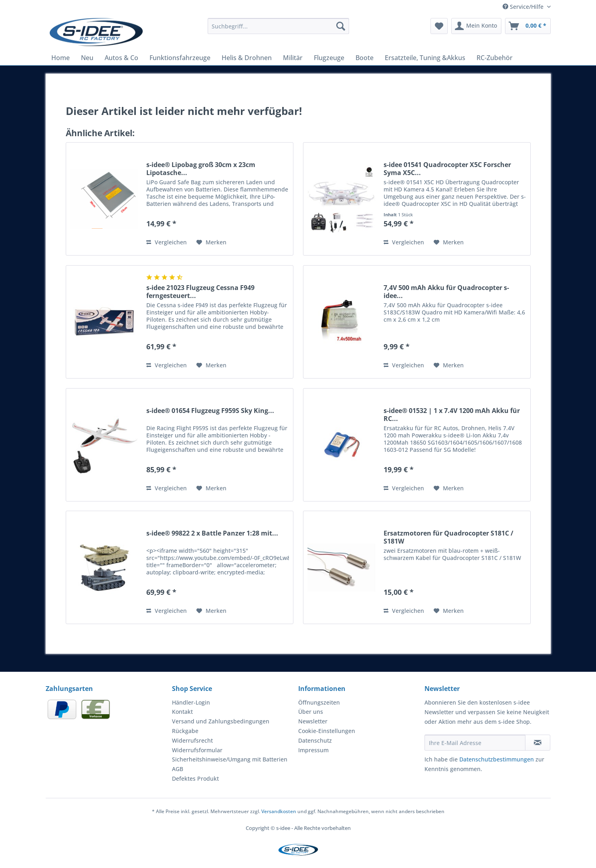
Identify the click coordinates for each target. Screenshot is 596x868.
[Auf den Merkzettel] (211, 242)
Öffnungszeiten (319, 702)
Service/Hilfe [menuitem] (524, 7)
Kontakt (182, 712)
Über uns (311, 712)
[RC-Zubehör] (495, 58)
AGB (178, 769)
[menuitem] (278, 30)
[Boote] (365, 58)
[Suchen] (341, 26)
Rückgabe (185, 731)
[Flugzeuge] (329, 58)
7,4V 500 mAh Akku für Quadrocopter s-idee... (446, 292)
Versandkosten (279, 811)
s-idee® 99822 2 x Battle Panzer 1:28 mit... (212, 533)
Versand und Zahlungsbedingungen (221, 721)
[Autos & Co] (121, 58)
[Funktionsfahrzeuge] (180, 58)
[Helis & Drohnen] (247, 58)
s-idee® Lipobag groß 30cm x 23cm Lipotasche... (201, 169)
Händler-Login (191, 702)
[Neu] (87, 58)
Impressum (313, 750)
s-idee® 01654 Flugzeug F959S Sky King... (210, 411)
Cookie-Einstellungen (327, 731)
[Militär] (293, 58)
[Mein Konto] (476, 26)
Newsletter (313, 721)
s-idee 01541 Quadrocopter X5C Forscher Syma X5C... (447, 169)
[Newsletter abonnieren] (538, 743)
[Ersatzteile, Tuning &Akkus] (425, 58)
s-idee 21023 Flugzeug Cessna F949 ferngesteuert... (200, 292)
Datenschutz (315, 740)
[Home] (61, 58)
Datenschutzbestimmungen (497, 759)
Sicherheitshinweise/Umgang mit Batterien (230, 759)
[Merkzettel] (439, 26)
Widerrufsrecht (192, 740)
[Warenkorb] (528, 26)
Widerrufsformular (197, 750)
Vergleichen (167, 242)
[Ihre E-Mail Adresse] (475, 743)
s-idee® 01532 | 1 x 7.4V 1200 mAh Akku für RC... (452, 415)
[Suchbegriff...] (278, 26)
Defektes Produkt (195, 778)
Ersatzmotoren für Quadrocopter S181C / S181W (449, 537)
